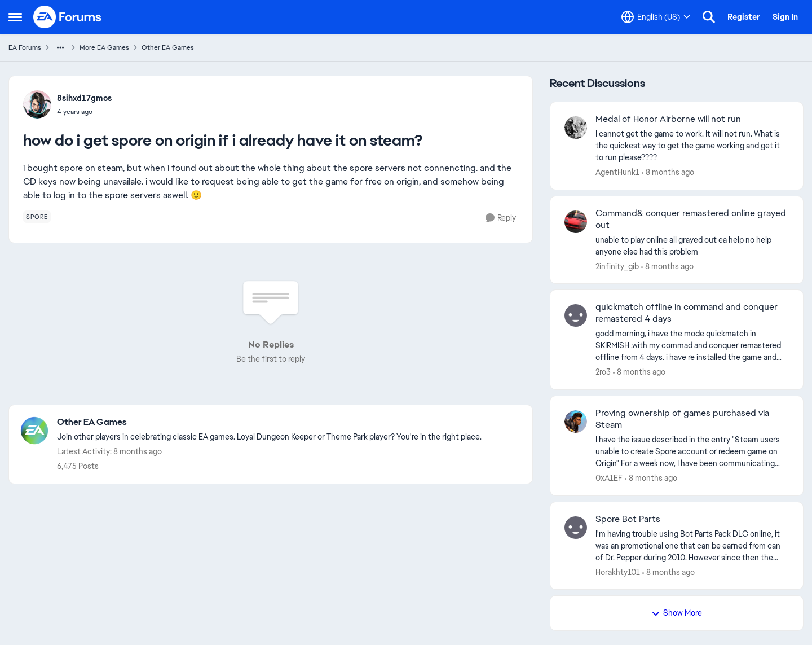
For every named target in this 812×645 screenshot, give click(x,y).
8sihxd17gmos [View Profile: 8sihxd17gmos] (84, 98)
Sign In (785, 17)
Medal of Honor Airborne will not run (668, 119)
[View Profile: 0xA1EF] (576, 422)
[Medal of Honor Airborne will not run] (692, 146)
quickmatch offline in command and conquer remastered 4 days (687, 313)
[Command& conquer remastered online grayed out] (692, 245)
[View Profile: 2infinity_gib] (576, 222)
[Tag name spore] (37, 217)
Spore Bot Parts (628, 519)
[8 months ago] (668, 172)
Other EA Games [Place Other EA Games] (168, 47)
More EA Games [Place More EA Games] (104, 47)
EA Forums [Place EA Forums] (25, 47)
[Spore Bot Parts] (692, 545)
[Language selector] (656, 17)
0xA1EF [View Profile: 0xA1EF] (609, 478)
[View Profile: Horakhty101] (576, 528)
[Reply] (501, 218)
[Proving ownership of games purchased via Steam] (692, 452)
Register (744, 17)
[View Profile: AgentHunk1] (576, 128)
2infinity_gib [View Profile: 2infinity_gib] (617, 266)
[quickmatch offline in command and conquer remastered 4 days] (692, 346)
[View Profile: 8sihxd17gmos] (37, 104)
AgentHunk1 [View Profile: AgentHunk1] (617, 172)
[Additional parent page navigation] (60, 47)
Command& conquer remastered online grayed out (691, 219)
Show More (677, 613)
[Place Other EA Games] (269, 422)
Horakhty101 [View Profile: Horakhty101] (618, 572)
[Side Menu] (15, 17)
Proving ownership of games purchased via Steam (682, 419)
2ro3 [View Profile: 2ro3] (603, 372)
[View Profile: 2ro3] (576, 315)
